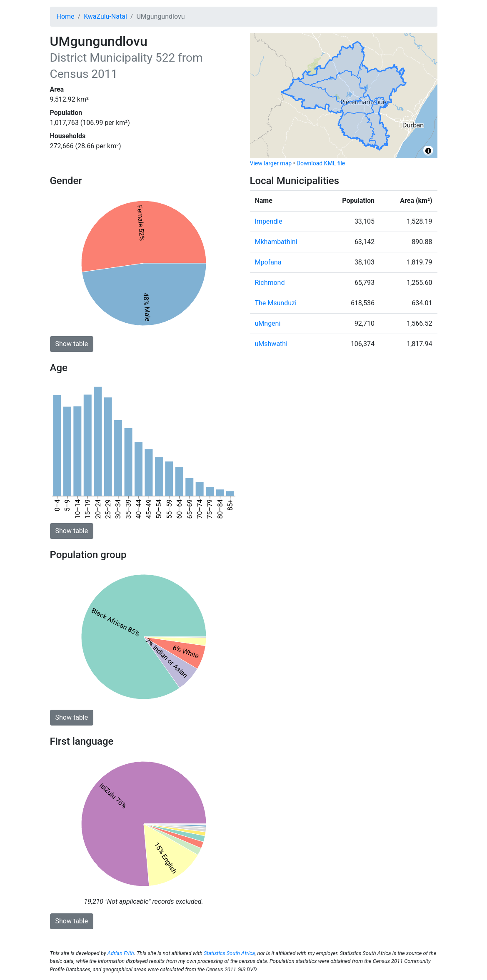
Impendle (269, 221)
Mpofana (268, 262)
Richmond (270, 283)
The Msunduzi (276, 303)
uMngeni (268, 323)
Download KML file (321, 163)
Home (66, 16)
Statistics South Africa (229, 953)
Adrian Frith (121, 953)
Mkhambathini (276, 242)
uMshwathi (271, 344)
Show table (72, 344)
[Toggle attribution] (428, 151)
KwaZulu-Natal (105, 16)
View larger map (271, 163)
